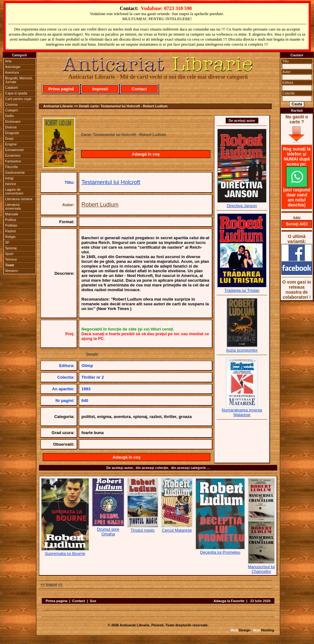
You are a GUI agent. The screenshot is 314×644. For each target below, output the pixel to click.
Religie (10, 237)
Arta (8, 61)
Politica (11, 220)
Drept (9, 138)
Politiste (11, 225)
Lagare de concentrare (14, 191)
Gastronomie (15, 172)
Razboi (10, 231)
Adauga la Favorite (229, 601)
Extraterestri (14, 150)
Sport (9, 254)
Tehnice (11, 259)
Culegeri (11, 110)
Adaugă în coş (146, 154)
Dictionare (13, 121)
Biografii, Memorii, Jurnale (19, 80)
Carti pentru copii (18, 99)
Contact (139, 89)
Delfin (9, 116)
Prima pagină (61, 89)
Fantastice (13, 161)
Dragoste (12, 133)
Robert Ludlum (100, 205)
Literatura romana (19, 199)
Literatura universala (13, 206)
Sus (93, 601)
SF (7, 242)
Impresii (100, 89)
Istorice (11, 184)
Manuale (12, 214)
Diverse (11, 127)
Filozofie (11, 167)
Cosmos (11, 105)
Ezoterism (13, 155)
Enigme (11, 144)
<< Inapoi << (52, 585)
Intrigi (9, 178)
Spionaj (11, 248)
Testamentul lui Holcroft (111, 182)
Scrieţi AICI (297, 224)
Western (11, 271)
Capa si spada (16, 93)
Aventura (12, 72)
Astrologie (13, 67)
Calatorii (11, 88)
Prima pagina (56, 601)
